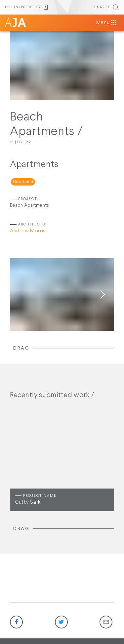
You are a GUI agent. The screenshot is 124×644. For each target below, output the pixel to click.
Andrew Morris (28, 231)
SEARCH (107, 7)
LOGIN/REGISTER (27, 7)
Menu (107, 23)
